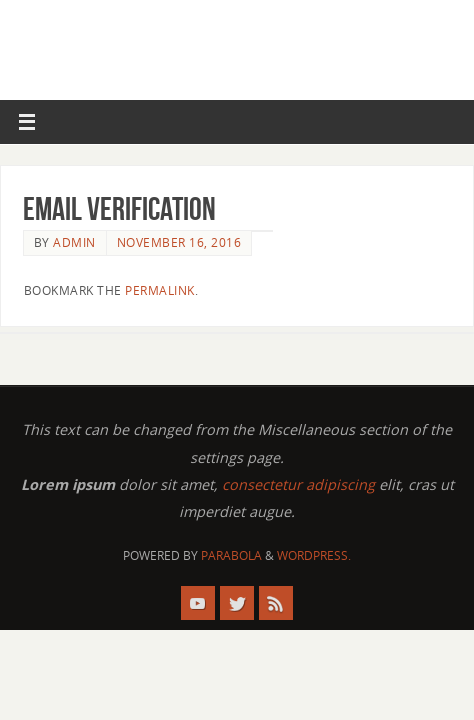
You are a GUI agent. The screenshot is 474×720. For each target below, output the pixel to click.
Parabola (231, 555)
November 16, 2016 (179, 242)
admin (74, 242)
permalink (160, 290)
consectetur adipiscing (298, 484)
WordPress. (314, 555)
